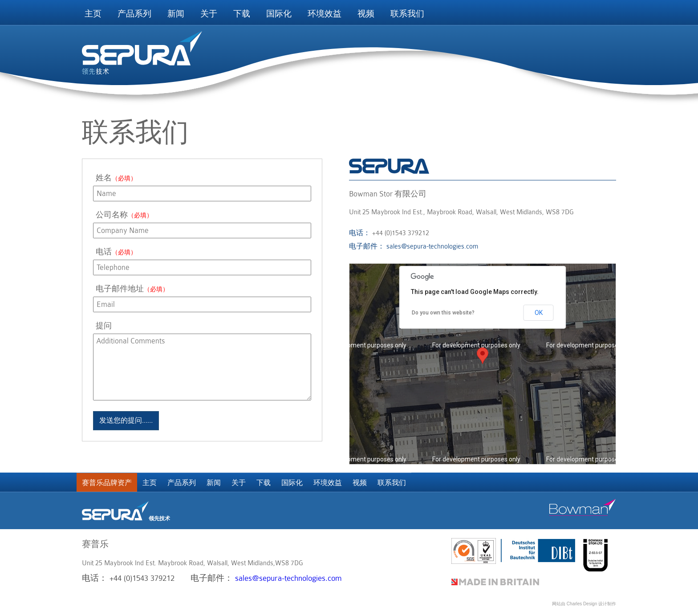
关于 (209, 14)
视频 (366, 14)
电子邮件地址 (132, 289)
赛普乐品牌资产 (107, 483)
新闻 (176, 14)
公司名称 (124, 215)
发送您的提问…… (126, 421)
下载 (242, 14)
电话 (116, 252)
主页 (93, 14)
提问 (104, 326)
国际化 (279, 14)
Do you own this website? (443, 313)
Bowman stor (583, 507)
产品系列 (134, 14)
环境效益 (325, 14)
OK (539, 313)
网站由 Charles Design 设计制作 (584, 604)
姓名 (116, 178)
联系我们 (407, 14)
